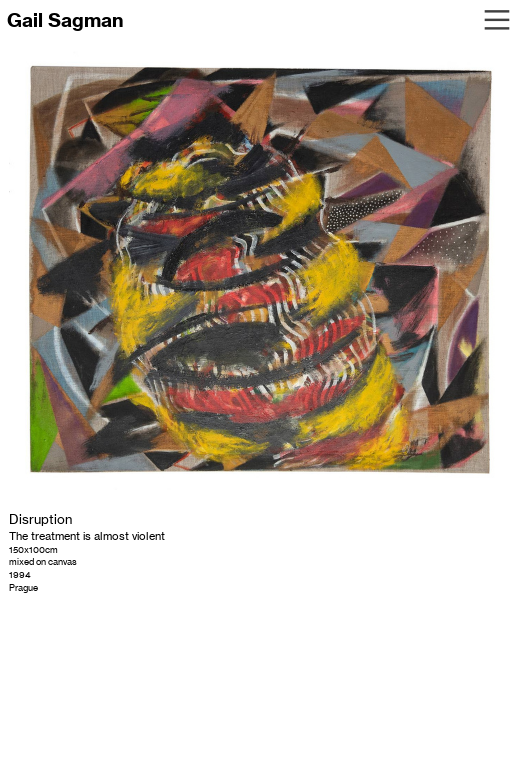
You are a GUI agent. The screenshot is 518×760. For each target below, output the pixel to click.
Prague (23, 587)
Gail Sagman (65, 20)
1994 (20, 574)
